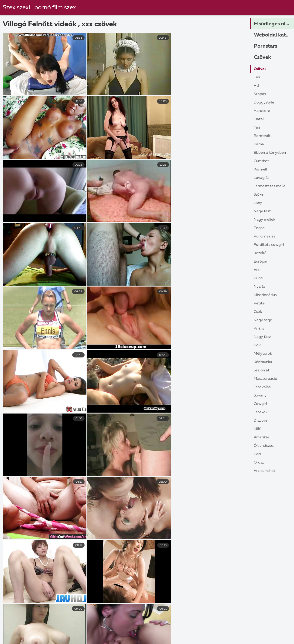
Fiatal (259, 119)
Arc (257, 270)
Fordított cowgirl (269, 245)
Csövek (262, 57)
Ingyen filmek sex (162, 637)
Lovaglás (262, 178)
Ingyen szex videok (127, 632)
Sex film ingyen (72, 637)
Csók (258, 312)
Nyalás (260, 287)
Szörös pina (16, 627)
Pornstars (266, 46)
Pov (257, 345)
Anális (259, 329)
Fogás (259, 228)
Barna (259, 144)
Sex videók (271, 632)
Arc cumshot (265, 471)
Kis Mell (260, 170)
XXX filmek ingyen (83, 632)
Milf (257, 429)
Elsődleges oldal (273, 24)
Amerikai (261, 437)
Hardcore (262, 111)
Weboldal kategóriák (274, 35)
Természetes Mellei (270, 186)
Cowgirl (260, 404)
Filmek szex (193, 632)
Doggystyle (264, 103)
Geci (257, 454)
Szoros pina (199, 637)
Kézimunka (263, 362)
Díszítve (261, 421)
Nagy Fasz (262, 211)
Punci (258, 278)
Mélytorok (263, 354)
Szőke (259, 195)
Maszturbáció (265, 379)
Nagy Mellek (264, 220)
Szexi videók (224, 627)
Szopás (260, 94)
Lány (258, 203)
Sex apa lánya (51, 627)
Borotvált (262, 136)
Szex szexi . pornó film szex (40, 8)
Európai (260, 262)
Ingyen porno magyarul (35, 632)
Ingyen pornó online (139, 627)
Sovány (260, 396)
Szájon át (262, 370)
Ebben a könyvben (270, 153)
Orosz (259, 463)
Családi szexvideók (237, 637)
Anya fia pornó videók (28, 637)
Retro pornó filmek (185, 627)
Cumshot (261, 161)
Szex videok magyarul (116, 637)
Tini (257, 77)
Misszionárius (265, 295)
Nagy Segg (263, 320)
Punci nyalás (264, 237)
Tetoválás (262, 387)
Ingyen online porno (92, 627)
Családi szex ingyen (233, 632)
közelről (261, 253)
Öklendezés (264, 446)
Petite (259, 304)
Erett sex (164, 632)
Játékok (261, 412)
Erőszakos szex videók (267, 627)
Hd (256, 86)
